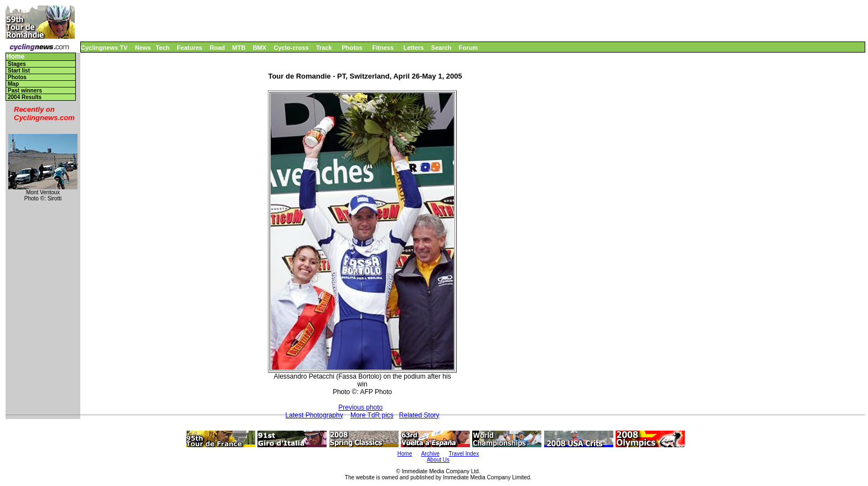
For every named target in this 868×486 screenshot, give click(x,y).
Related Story (419, 415)
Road (218, 48)
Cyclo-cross (291, 48)
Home (15, 57)
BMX (260, 48)
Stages (17, 64)
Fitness (383, 48)
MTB (239, 48)
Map (13, 84)
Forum (468, 48)
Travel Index (464, 454)
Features (190, 48)
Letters (414, 48)
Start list (19, 71)
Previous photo (360, 407)
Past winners (25, 91)
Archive (430, 454)
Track (324, 48)
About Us (438, 460)
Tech (162, 48)
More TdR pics (372, 415)
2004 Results (25, 97)
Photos (352, 48)
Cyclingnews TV (104, 48)
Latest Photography (314, 415)
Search (441, 48)
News (143, 48)
